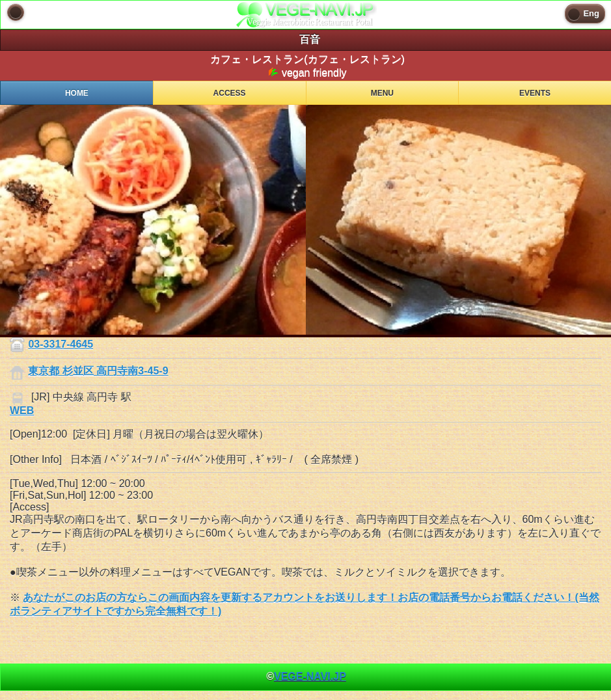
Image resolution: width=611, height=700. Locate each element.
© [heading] (306, 676)
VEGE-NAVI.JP (310, 676)
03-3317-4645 (61, 344)
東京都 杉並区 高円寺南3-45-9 (98, 371)
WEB (22, 411)
